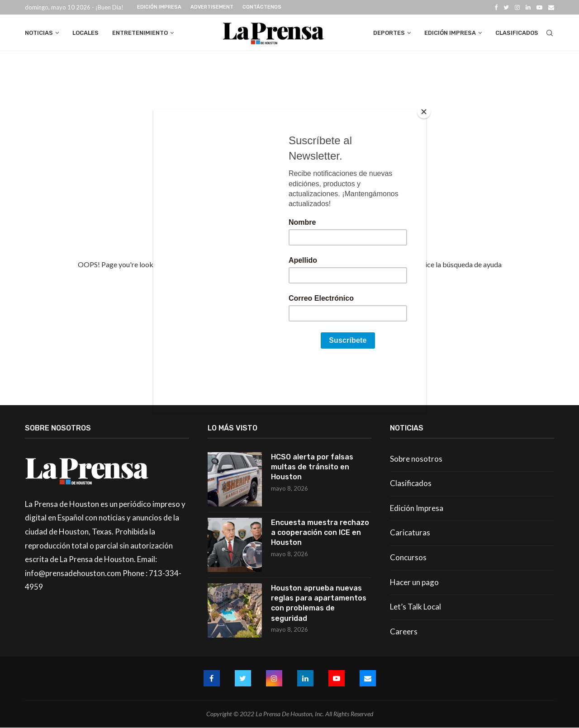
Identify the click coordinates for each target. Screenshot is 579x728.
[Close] (424, 112)
